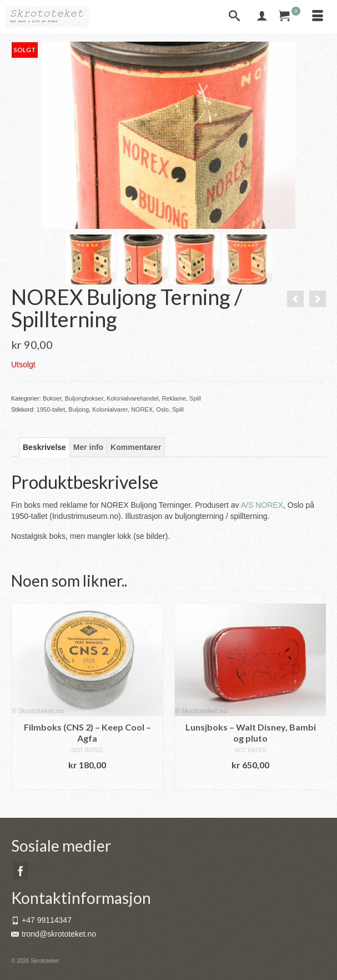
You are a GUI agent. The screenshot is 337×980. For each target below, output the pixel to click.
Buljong (79, 409)
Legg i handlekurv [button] (87, 781)
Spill (195, 398)
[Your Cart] (290, 17)
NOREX (142, 409)
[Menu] (318, 17)
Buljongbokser (84, 398)
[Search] (234, 17)
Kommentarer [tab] (136, 447)
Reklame (174, 398)
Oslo (162, 409)
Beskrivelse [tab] (44, 447)
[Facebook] (21, 871)
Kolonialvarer (110, 409)
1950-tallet (51, 409)
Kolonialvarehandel (133, 398)
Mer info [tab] (88, 447)
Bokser (52, 398)
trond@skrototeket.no (54, 934)
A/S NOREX (262, 505)
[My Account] (262, 17)
